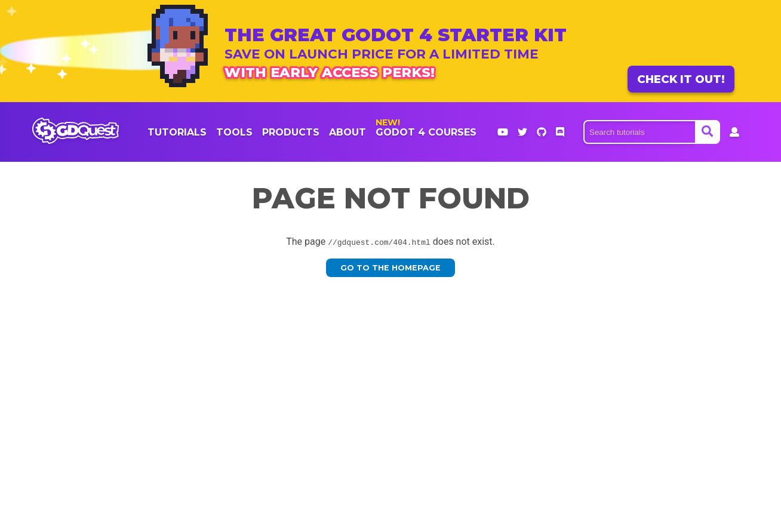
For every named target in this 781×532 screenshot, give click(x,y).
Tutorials (177, 132)
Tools (234, 132)
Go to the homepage (390, 268)
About (348, 132)
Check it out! (681, 79)
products (291, 132)
